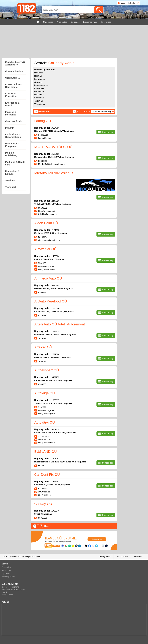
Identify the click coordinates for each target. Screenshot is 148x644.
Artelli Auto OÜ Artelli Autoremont (60, 324)
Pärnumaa (39, 91)
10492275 (55, 377)
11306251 (55, 459)
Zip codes (6, 574)
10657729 (55, 429)
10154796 (55, 128)
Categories (6, 567)
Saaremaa (39, 98)
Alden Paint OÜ (46, 223)
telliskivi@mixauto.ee (48, 214)
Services (10, 180)
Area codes (6, 570)
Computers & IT (14, 78)
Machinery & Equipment (12, 145)
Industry (10, 128)
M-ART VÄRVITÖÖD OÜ (53, 147)
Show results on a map (102, 111)
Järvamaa (39, 82)
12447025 (55, 201)
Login (123, 3)
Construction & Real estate (14, 86)
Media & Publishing (11, 154)
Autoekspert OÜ (47, 370)
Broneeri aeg (107, 132)
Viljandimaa (40, 104)
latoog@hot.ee (45, 138)
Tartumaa (39, 101)
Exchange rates (8, 577)
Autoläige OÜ (45, 393)
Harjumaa (39, 73)
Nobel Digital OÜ (17, 557)
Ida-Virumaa (40, 79)
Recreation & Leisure (12, 172)
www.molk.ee (44, 492)
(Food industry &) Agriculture (15, 63)
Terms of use (122, 557)
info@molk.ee (44, 495)
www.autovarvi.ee (46, 440)
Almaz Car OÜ (45, 249)
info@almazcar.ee (46, 269)
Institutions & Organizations (13, 136)
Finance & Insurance (11, 113)
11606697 (55, 400)
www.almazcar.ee (46, 266)
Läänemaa (39, 88)
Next (86, 111)
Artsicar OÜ (43, 347)
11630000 (55, 308)
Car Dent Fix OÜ (47, 475)
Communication (14, 71)
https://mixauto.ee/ (47, 211)
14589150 (55, 154)
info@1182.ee (7, 595)
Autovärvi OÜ (45, 422)
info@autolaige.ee (46, 413)
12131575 (55, 230)
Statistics (138, 557)
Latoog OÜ (43, 121)
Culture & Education (11, 95)
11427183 (55, 482)
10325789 (55, 285)
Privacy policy (105, 557)
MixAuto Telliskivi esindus (54, 173)
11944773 (55, 331)
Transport (11, 187)
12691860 (55, 354)
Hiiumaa (38, 76)
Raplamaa (39, 95)
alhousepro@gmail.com (49, 240)
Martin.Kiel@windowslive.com (52, 164)
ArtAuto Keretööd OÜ (51, 301)
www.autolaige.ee (46, 410)
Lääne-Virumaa (41, 85)
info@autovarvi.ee (46, 443)
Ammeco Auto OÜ (48, 278)
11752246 (55, 511)
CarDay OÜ (43, 504)
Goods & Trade (14, 121)
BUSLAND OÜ (45, 452)
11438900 (55, 256)
